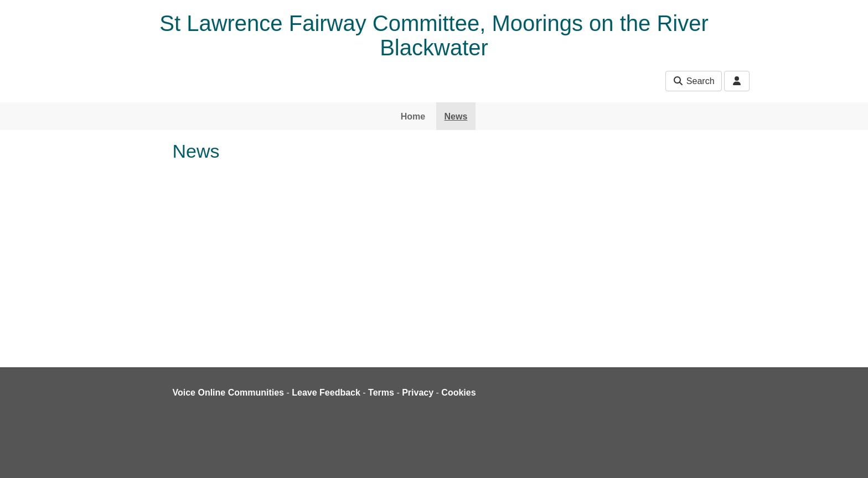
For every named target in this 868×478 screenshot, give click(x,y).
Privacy (418, 393)
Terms (381, 393)
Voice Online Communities (229, 393)
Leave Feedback (326, 393)
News (456, 116)
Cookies (458, 393)
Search (693, 81)
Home (413, 116)
